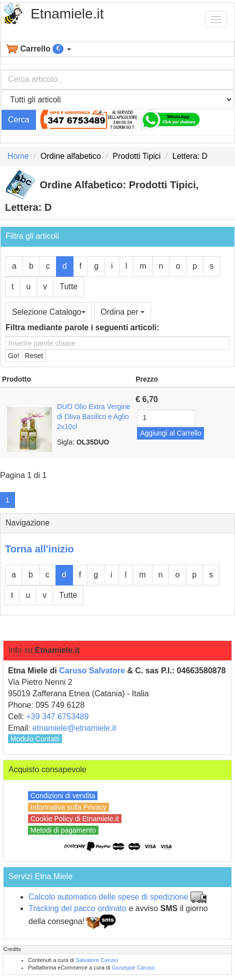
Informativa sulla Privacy (68, 807)
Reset (34, 356)
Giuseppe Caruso (133, 968)
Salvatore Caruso (97, 960)
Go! (14, 356)
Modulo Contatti (35, 739)
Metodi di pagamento (63, 830)
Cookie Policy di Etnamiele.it (75, 819)
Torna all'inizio (39, 549)
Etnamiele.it (67, 14)
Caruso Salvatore (92, 671)
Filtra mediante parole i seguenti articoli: (82, 327)
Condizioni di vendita (63, 796)
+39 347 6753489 (57, 717)
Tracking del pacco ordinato (77, 908)
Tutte (68, 286)
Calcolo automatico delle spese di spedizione (108, 897)
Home (18, 156)
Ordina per (122, 312)
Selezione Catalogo (49, 312)
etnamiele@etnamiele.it (74, 728)
